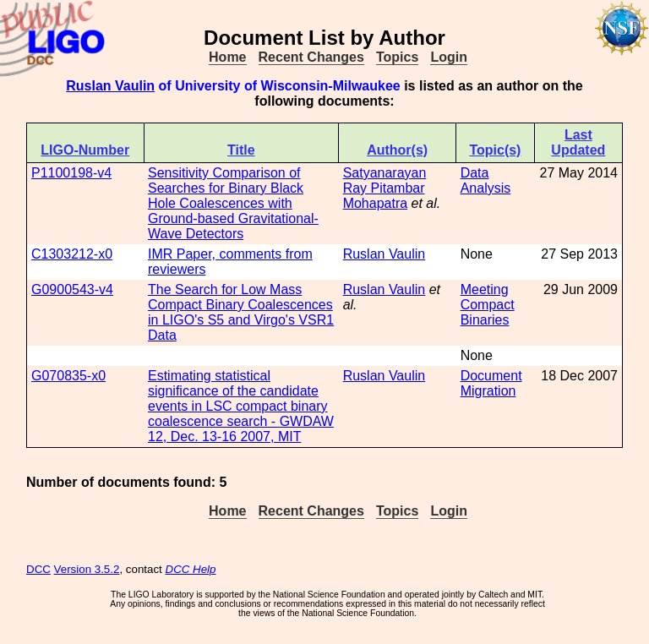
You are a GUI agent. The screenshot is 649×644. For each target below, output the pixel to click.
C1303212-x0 (72, 254)
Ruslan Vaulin (110, 86)
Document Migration (491, 383)
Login (449, 57)
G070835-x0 (68, 376)
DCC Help (191, 569)
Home (227, 57)
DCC (38, 569)
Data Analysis (486, 180)
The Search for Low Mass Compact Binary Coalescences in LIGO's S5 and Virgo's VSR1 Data (241, 312)
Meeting (485, 289)
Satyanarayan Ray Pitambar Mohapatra (385, 188)
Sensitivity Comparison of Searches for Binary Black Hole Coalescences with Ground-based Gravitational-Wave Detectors (233, 203)
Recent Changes (311, 57)
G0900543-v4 (72, 289)
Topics (397, 57)
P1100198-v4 (71, 173)
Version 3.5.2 (87, 569)
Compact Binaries (488, 312)
